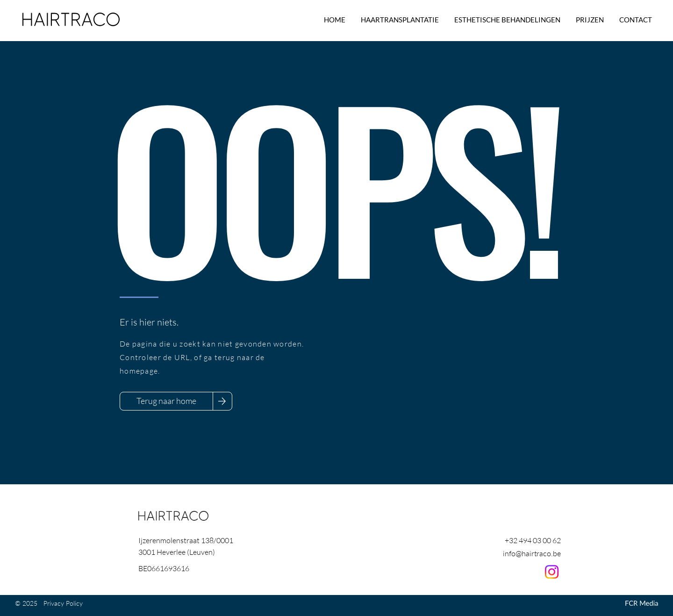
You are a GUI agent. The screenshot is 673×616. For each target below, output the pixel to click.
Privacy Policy (63, 603)
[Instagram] (552, 572)
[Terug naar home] (166, 401)
